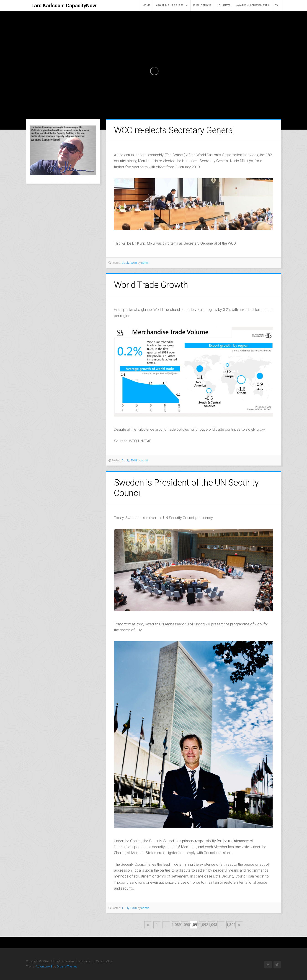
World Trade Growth (151, 285)
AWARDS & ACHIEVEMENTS (253, 5)
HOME (147, 5)
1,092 (203, 925)
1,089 (175, 925)
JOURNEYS (224, 5)
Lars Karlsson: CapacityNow (64, 5)
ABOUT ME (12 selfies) (170, 5)
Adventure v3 (44, 966)
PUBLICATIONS (202, 5)
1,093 (212, 925)
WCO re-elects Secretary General (174, 130)
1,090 (184, 925)
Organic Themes (67, 966)
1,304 (230, 925)
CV (276, 5)
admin (145, 263)
